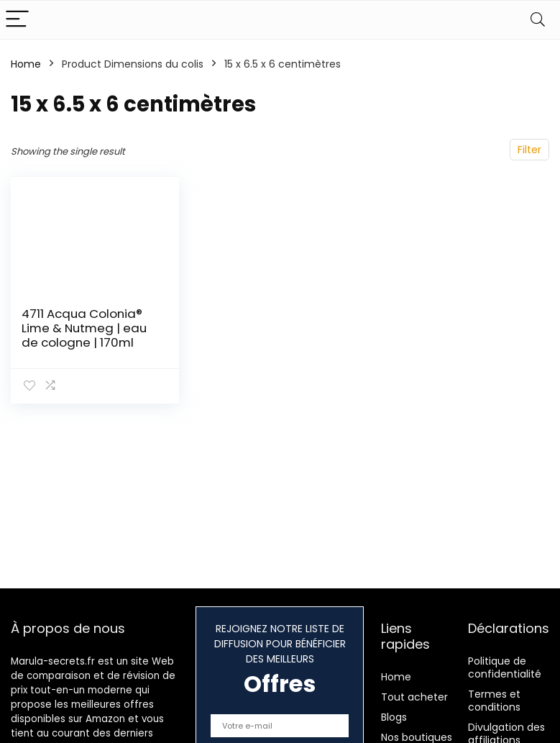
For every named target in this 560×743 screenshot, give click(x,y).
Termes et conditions (494, 701)
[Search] (538, 20)
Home (26, 64)
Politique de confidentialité (505, 667)
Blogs (394, 717)
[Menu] (17, 20)
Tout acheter (414, 697)
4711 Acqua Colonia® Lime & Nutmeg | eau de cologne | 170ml (84, 328)
